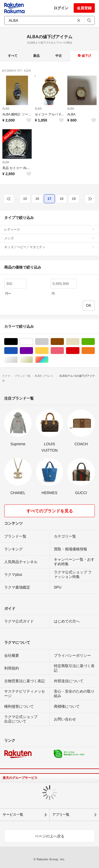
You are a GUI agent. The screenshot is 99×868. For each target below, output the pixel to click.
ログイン (61, 8)
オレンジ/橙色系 (95, 351)
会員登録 (84, 8)
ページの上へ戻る (50, 836)
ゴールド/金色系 (33, 360)
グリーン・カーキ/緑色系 (95, 342)
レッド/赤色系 (79, 351)
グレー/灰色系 (48, 342)
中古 (59, 56)
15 (25, 199)
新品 (36, 56)
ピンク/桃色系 (64, 351)
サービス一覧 (13, 815)
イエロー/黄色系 (48, 351)
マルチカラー (48, 360)
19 (74, 199)
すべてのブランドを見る (50, 511)
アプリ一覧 (61, 815)
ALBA (6, 109)
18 (62, 199)
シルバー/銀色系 (18, 360)
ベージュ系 (79, 342)
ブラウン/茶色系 (64, 342)
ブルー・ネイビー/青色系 (18, 351)
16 (37, 199)
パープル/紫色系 (33, 351)
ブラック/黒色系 (18, 342)
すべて (13, 56)
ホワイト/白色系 (33, 342)
